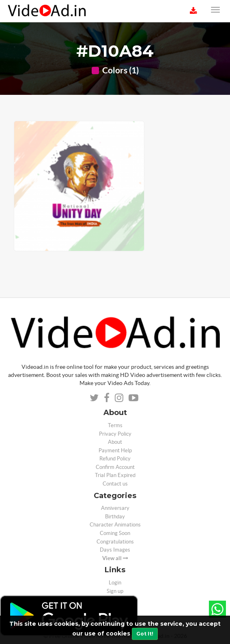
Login (115, 583)
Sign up (115, 591)
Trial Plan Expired (115, 475)
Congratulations (115, 542)
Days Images (115, 550)
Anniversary (115, 508)
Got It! (145, 634)
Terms (115, 425)
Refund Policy (115, 459)
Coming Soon (115, 533)
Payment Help (115, 450)
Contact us (115, 484)
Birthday (115, 517)
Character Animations (115, 525)
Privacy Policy (115, 434)
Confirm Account (115, 467)
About (115, 442)
